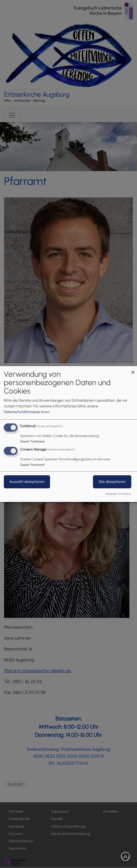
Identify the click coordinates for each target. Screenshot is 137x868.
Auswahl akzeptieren (27, 482)
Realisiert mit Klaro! (118, 494)
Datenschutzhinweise (22, 412)
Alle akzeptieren (112, 482)
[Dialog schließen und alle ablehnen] (133, 369)
